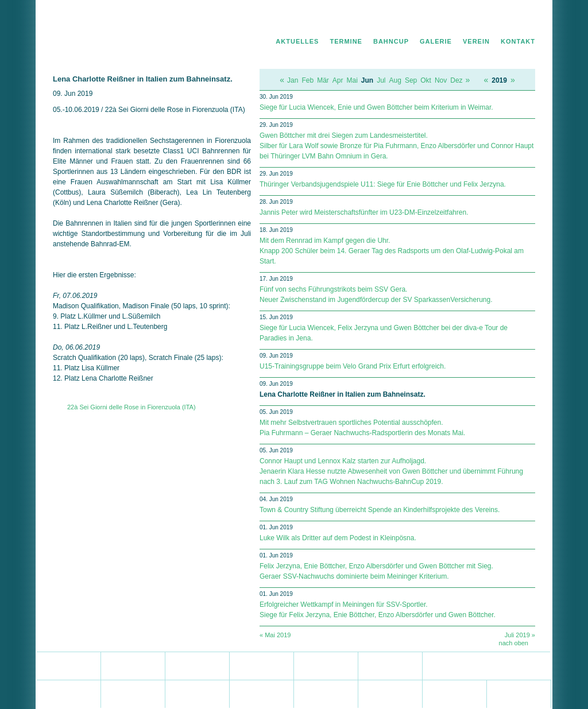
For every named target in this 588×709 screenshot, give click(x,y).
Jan (293, 80)
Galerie (436, 41)
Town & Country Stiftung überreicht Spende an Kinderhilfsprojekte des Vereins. (380, 510)
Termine (346, 41)
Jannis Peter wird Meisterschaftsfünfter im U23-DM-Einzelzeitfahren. (364, 212)
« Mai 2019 (275, 635)
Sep (411, 80)
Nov (441, 80)
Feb (307, 80)
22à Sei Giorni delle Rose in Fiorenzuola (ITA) (131, 407)
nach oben (514, 643)
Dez (456, 80)
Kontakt (518, 41)
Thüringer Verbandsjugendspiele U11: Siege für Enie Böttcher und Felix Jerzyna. (383, 184)
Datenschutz (479, 21)
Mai (352, 80)
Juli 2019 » (520, 635)
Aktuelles (297, 41)
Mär (323, 80)
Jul (381, 80)
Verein (476, 41)
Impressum (520, 21)
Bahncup (391, 41)
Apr (338, 80)
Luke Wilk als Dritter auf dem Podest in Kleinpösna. (338, 538)
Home (445, 21)
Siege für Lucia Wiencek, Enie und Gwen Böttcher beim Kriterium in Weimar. (376, 107)
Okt (426, 80)
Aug (395, 80)
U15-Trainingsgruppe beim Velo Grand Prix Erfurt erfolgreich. (353, 366)
